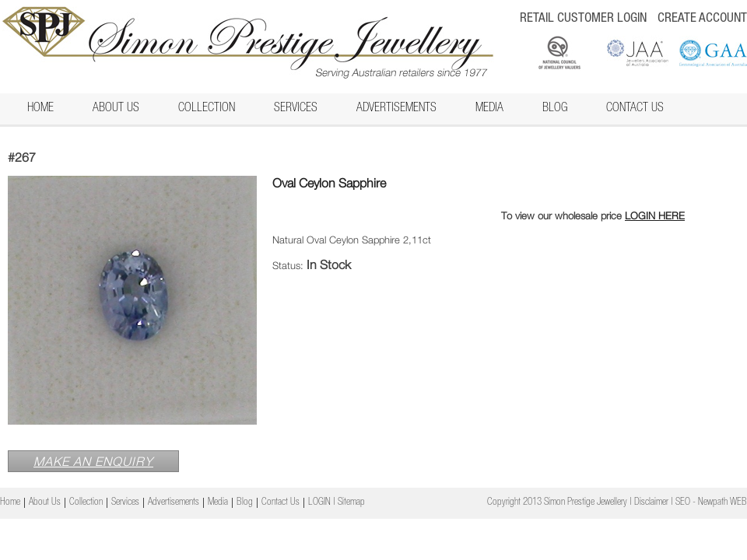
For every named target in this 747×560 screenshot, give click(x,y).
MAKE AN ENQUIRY (93, 461)
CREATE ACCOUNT (702, 19)
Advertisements (396, 109)
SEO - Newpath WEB (711, 503)
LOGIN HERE (655, 215)
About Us (116, 109)
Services (296, 109)
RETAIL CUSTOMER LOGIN (583, 19)
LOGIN (319, 503)
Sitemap (351, 503)
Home (40, 109)
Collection (207, 109)
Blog (555, 109)
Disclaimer (651, 503)
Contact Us (635, 109)
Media (489, 109)
